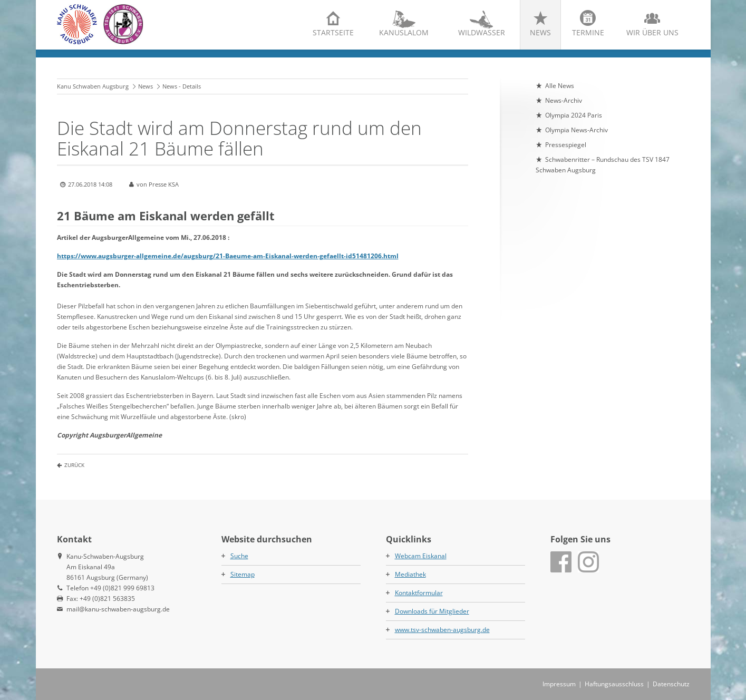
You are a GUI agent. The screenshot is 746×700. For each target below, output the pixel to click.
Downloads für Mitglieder (432, 611)
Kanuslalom (404, 32)
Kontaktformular (419, 593)
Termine (588, 32)
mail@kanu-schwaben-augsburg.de (118, 609)
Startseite (333, 32)
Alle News (560, 86)
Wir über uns (652, 32)
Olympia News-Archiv (577, 130)
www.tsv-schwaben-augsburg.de (442, 630)
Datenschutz (671, 684)
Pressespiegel (566, 145)
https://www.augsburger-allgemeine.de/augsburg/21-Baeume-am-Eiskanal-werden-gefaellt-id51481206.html (228, 256)
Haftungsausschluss (614, 684)
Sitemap (243, 574)
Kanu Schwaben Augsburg (93, 86)
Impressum (559, 684)
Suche (239, 556)
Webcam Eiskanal (421, 556)
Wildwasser (482, 32)
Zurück (74, 465)
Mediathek (410, 574)
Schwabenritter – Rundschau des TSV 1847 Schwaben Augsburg (603, 165)
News (540, 32)
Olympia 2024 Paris (574, 115)
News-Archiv (564, 100)
